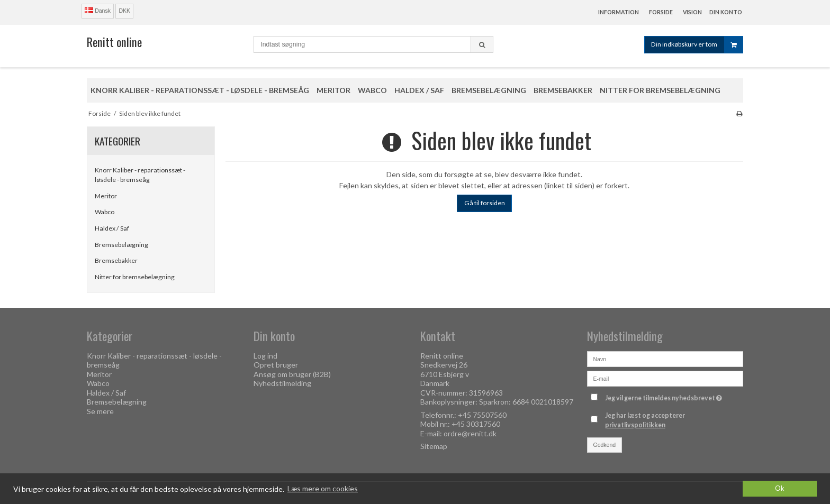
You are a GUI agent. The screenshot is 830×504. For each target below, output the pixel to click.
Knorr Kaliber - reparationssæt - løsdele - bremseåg (140, 175)
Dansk (98, 11)
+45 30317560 (476, 424)
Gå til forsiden (485, 203)
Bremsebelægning (121, 245)
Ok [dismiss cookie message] (780, 488)
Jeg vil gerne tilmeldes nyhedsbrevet (665, 396)
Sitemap (434, 446)
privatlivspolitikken (635, 425)
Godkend (605, 445)
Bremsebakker (116, 260)
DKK (124, 11)
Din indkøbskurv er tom (697, 45)
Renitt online (114, 42)
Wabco (105, 212)
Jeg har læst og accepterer (645, 420)
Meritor (106, 196)
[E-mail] (665, 377)
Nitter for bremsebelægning (135, 277)
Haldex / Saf (112, 228)
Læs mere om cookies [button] (323, 488)
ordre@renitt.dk (470, 433)
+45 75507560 (482, 415)
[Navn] (665, 358)
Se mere (100, 411)
